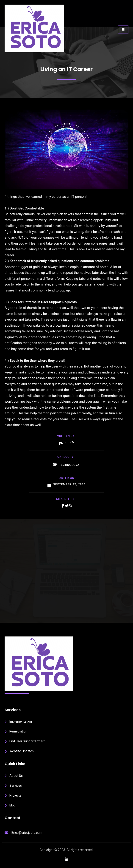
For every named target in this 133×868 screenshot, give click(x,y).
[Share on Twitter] (66, 506)
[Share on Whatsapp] (70, 506)
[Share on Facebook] (63, 506)
